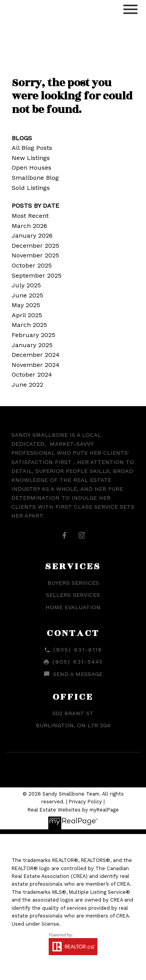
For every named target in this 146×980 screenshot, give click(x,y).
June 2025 (27, 295)
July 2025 (26, 285)
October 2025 (32, 265)
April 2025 (27, 315)
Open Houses (32, 168)
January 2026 (32, 235)
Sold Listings (31, 188)
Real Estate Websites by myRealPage (73, 810)
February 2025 (33, 335)
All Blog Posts (32, 148)
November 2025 (35, 255)
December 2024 (36, 355)
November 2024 (36, 365)
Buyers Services (73, 583)
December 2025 (35, 246)
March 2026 (29, 226)
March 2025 (29, 325)
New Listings (31, 158)
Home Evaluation (73, 607)
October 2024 (32, 374)
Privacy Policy (85, 802)
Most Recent (30, 216)
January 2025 (32, 345)
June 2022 (27, 385)
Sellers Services (73, 595)
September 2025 (37, 275)
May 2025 (26, 305)
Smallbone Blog (35, 178)
